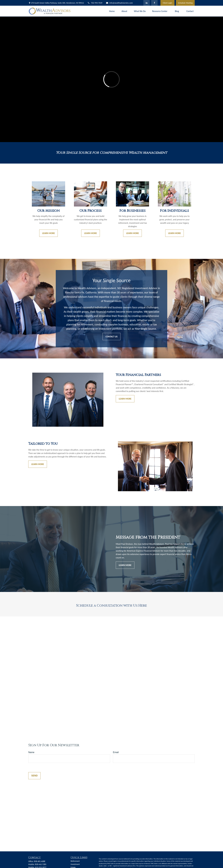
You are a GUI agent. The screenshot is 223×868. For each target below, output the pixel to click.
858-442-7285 (41, 864)
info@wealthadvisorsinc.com (119, 3)
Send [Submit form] (34, 776)
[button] (112, 11)
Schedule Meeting (185, 3)
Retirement (75, 861)
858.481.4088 (40, 861)
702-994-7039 (95, 3)
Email (116, 752)
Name (31, 752)
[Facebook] (154, 3)
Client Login (167, 3)
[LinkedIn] (147, 3)
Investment (75, 864)
